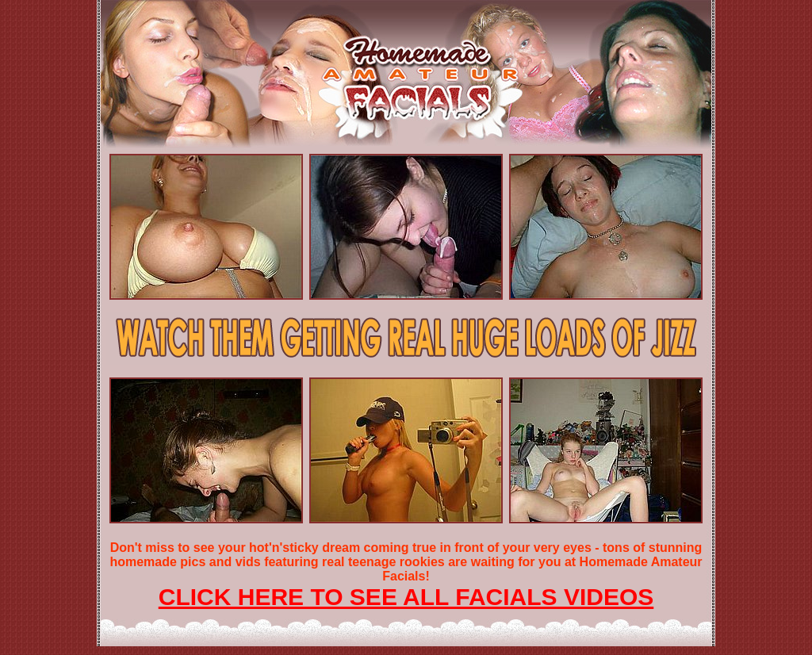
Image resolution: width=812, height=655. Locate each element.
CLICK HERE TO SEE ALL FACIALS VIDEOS (406, 597)
